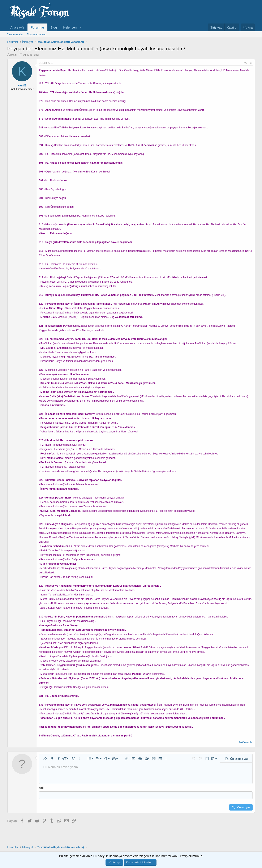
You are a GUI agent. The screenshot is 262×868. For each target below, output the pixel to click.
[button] (81, 27)
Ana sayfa (18, 27)
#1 (251, 63)
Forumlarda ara (36, 34)
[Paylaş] (246, 63)
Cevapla (247, 742)
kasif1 (14, 55)
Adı (41, 788)
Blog (54, 27)
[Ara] (248, 27)
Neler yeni (70, 27)
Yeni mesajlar (16, 34)
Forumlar (37, 27)
